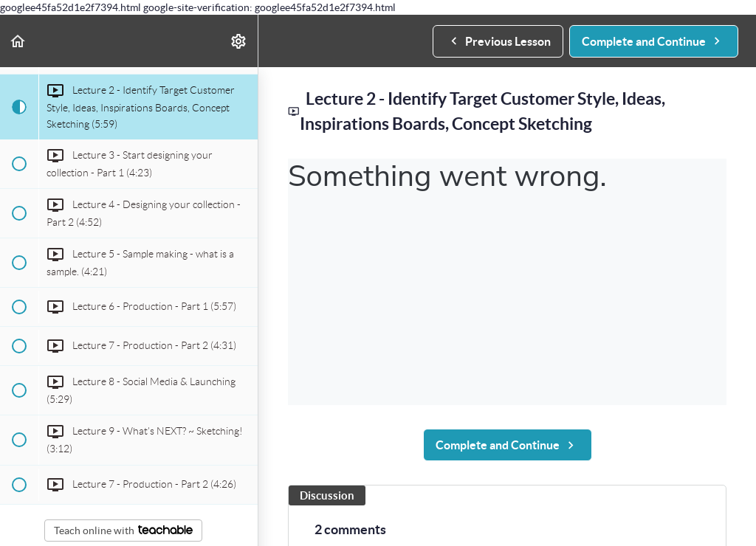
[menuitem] (239, 41)
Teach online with (123, 531)
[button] (18, 41)
